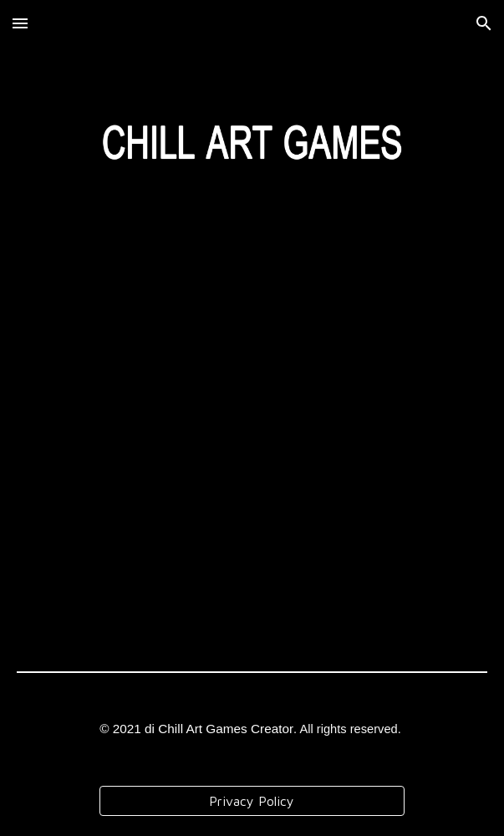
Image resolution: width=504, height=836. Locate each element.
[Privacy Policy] (252, 801)
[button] (20, 23)
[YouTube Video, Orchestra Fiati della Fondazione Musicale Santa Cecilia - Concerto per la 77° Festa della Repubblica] (252, 464)
